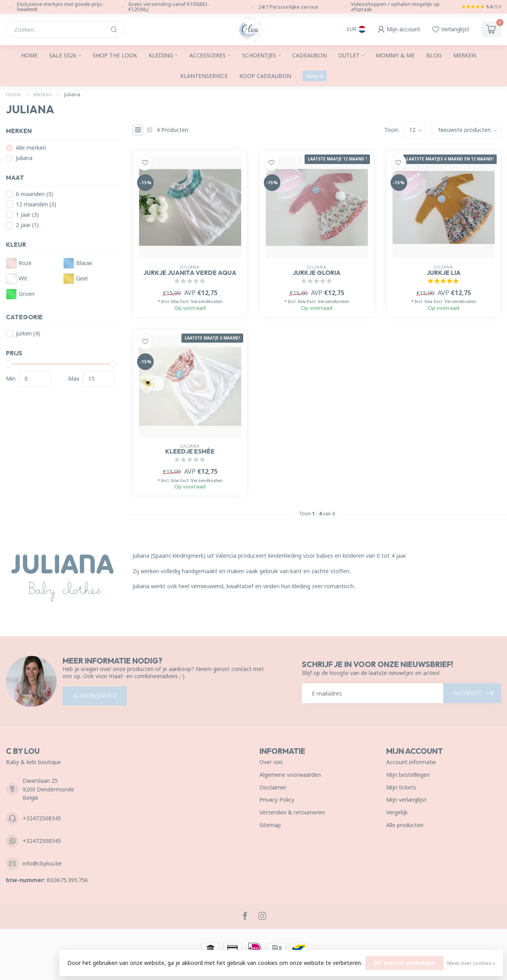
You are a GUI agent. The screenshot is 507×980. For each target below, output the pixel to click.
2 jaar (27, 225)
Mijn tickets (401, 787)
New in (315, 76)
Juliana (72, 94)
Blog (434, 55)
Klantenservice (204, 76)
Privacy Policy (277, 800)
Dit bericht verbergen (405, 963)
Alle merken (31, 148)
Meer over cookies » (471, 963)
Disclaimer (273, 787)
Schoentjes (259, 55)
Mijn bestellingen (408, 775)
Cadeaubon (310, 55)
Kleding (161, 55)
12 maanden (36, 204)
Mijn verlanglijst (406, 800)
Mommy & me (395, 55)
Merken (465, 55)
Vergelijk (397, 812)
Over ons (271, 762)
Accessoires (208, 55)
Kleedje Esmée (190, 452)
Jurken (28, 333)
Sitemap (270, 825)
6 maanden (34, 194)
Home (29, 55)
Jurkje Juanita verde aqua (190, 273)
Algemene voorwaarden (290, 775)
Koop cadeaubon (265, 76)
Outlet (349, 55)
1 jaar (27, 214)
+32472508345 (42, 818)
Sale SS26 (63, 55)
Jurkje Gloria (317, 273)
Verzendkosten (207, 301)
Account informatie (411, 762)
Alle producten (405, 825)
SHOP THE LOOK (115, 55)
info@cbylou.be (42, 863)
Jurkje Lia (444, 273)
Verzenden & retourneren (292, 812)
